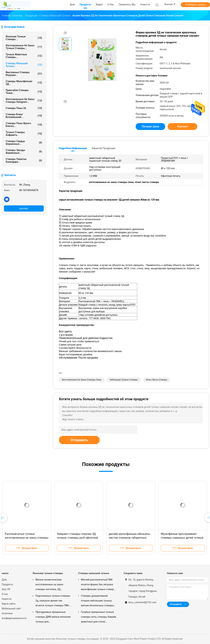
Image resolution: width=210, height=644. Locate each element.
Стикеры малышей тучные (94, 573)
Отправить (79, 440)
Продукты (7, 584)
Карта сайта (9, 604)
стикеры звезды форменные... (24, 151)
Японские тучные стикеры (48, 573)
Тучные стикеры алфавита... (24, 134)
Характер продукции (104, 148)
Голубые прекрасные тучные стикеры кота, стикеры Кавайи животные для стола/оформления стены (98, 617)
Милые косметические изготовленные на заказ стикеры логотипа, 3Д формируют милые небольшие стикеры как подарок (53, 585)
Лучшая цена (151, 126)
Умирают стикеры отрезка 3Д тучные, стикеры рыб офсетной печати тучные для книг (77, 538)
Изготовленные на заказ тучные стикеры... (24, 47)
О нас (5, 594)
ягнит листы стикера (156, 380)
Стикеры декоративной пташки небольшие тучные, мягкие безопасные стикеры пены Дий (97, 601)
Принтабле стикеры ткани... (24, 92)
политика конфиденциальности (14, 616)
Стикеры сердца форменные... (24, 143)
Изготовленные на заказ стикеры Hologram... (24, 101)
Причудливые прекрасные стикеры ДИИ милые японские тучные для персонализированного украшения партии (53, 617)
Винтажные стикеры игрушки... (24, 74)
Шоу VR (6, 589)
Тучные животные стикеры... (24, 56)
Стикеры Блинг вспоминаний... (24, 116)
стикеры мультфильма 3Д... (24, 83)
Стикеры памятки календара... (24, 160)
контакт (24, 208)
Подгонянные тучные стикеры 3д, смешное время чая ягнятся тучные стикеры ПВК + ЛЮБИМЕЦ (53, 601)
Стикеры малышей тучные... (24, 65)
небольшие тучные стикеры (124, 380)
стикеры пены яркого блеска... (24, 125)
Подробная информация (73, 148)
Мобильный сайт (11, 609)
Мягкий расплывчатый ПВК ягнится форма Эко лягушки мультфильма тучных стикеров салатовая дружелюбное (99, 585)
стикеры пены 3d (24, 108)
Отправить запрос (195, 5)
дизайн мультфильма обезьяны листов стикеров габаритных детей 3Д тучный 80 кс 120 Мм (129, 538)
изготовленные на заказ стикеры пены (82, 380)
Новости (7, 599)
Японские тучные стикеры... (24, 38)
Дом (4, 580)
